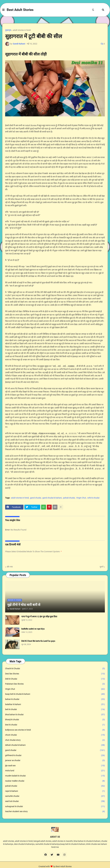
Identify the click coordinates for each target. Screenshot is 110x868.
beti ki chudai (55, 709)
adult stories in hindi (22, 30)
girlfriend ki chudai (55, 755)
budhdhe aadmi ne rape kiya (33, 629)
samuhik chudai (55, 796)
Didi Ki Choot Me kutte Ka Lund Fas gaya (38, 641)
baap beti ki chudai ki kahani (55, 694)
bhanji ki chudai (55, 720)
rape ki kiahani (55, 791)
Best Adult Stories (20, 10)
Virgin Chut (81, 498)
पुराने (102, 567)
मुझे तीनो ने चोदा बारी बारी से (24, 605)
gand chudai (36, 498)
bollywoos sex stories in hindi (55, 730)
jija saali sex (55, 766)
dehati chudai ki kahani (55, 745)
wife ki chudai (93, 498)
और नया (10, 567)
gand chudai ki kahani (52, 498)
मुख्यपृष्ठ (8, 30)
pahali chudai (69, 498)
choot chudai (55, 735)
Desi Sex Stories (55, 674)
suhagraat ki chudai (55, 807)
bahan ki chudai (55, 699)
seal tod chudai (55, 801)
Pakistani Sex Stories (55, 684)
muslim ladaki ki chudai (55, 776)
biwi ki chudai (55, 725)
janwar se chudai (55, 761)
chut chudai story (55, 740)
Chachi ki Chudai (55, 669)
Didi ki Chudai (55, 679)
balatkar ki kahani (55, 704)
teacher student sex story (55, 812)
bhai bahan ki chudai (55, 715)
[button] (3, 10)
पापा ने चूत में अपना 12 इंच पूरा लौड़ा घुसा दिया (39, 617)
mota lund (55, 771)
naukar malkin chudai (55, 781)
